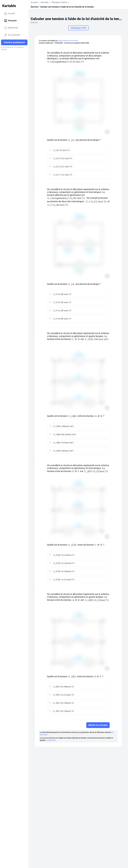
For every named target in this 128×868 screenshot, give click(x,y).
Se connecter (12, 35)
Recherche (11, 28)
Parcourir (10, 21)
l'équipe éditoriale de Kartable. (68, 41)
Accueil (9, 14)
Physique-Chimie (59, 2)
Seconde (45, 2)
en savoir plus (51, 740)
